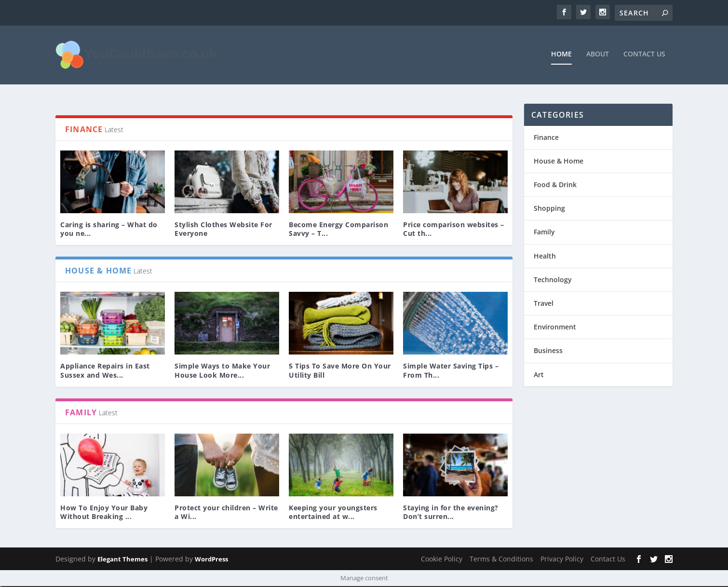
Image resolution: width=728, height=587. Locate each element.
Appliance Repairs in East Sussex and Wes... (105, 371)
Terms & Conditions (501, 559)
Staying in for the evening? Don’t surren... (451, 512)
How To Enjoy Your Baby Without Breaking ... (104, 512)
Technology (553, 280)
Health (545, 256)
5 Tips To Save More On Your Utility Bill (340, 371)
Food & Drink (555, 185)
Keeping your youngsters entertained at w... (333, 512)
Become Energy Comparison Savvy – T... (338, 229)
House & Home (559, 161)
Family (544, 233)
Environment (555, 327)
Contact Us (644, 55)
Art (539, 375)
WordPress (211, 560)
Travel (544, 304)
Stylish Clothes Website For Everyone (223, 229)
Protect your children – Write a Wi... (226, 512)
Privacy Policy (562, 559)
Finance (546, 138)
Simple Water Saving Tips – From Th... (451, 371)
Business (548, 351)
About (598, 55)
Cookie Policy (442, 559)
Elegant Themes (122, 560)
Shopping (549, 209)
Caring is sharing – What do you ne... (109, 229)
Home (561, 55)
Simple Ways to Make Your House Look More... (222, 371)
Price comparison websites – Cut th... (454, 229)
